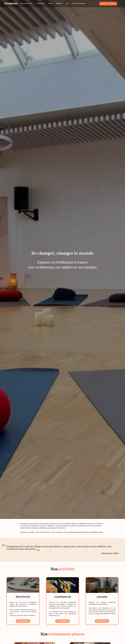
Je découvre (23, 621)
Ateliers (51, 3)
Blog (67, 3)
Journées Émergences (78, 3)
